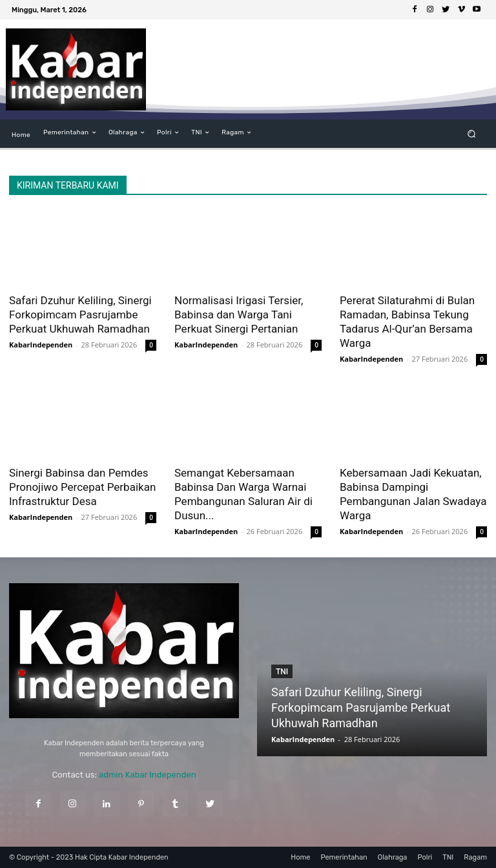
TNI (282, 672)
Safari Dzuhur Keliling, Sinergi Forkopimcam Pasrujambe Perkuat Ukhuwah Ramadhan (80, 315)
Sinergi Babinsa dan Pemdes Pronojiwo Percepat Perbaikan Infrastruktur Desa (82, 487)
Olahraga (393, 857)
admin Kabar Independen (148, 775)
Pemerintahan (344, 857)
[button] (472, 134)
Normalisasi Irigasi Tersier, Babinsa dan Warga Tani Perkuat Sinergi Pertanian (239, 315)
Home (300, 857)
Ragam (475, 857)
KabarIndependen (41, 345)
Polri (425, 857)
